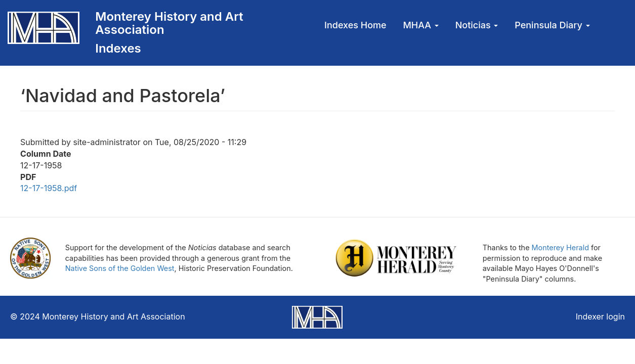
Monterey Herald (560, 247)
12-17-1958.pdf (49, 188)
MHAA (420, 25)
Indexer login (600, 316)
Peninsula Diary (552, 25)
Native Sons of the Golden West (120, 268)
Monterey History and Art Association (169, 23)
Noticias (477, 25)
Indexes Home (355, 25)
